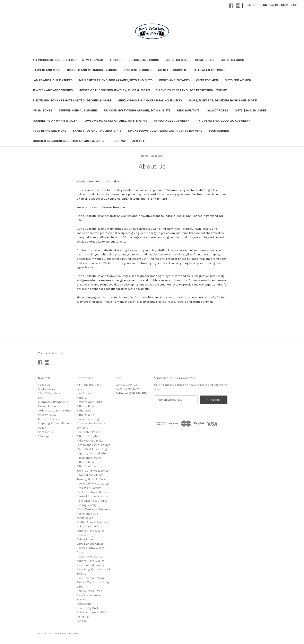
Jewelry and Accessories (53, 90)
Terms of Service (49, 419)
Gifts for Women (238, 80)
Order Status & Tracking (54, 411)
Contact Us (45, 432)
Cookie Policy (47, 389)
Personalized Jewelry (171, 121)
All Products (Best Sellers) (54, 60)
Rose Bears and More (49, 131)
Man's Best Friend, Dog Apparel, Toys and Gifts (116, 80)
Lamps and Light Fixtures (53, 80)
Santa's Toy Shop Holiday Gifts (97, 131)
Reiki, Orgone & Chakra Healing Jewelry (150, 100)
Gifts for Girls (232, 60)
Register (281, 5)
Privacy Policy (47, 415)
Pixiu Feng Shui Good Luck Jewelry (223, 121)
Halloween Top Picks (209, 70)
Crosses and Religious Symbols (92, 70)
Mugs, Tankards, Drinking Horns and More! (223, 100)
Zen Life (138, 141)
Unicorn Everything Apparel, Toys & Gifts (137, 110)
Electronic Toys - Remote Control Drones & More (72, 100)
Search (251, 5)
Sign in (266, 5)
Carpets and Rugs (46, 70)
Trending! (118, 141)
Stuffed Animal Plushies (78, 110)
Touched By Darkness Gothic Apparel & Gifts (68, 141)
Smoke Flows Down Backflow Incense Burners (165, 131)
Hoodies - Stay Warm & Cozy (55, 121)
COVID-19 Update (49, 393)
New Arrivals (93, 60)
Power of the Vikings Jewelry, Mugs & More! (114, 90)
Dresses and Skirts (144, 60)
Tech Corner (219, 131)
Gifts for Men (207, 80)
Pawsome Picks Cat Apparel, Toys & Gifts (115, 121)
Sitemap (43, 436)
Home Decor (205, 60)
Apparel (116, 60)
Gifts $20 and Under (251, 110)
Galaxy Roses (217, 110)
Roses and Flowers (174, 80)
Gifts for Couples (172, 70)
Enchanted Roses (138, 70)
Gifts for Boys (177, 60)
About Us (44, 385)
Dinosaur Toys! (189, 110)
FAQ (40, 398)
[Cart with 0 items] (294, 5)
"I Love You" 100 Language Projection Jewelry (192, 90)
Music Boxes (42, 110)
